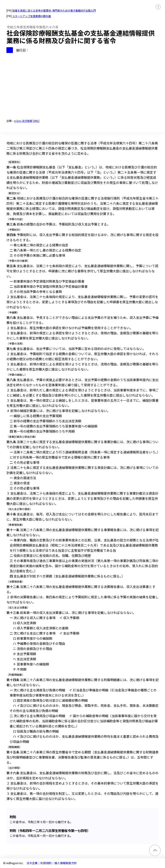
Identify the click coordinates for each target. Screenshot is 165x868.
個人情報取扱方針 (66, 863)
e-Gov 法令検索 (23, 121)
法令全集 (32, 863)
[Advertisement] (82, 85)
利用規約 (46, 863)
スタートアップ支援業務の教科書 (32, 16)
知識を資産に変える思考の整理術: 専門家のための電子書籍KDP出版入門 (54, 10)
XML (36, 121)
